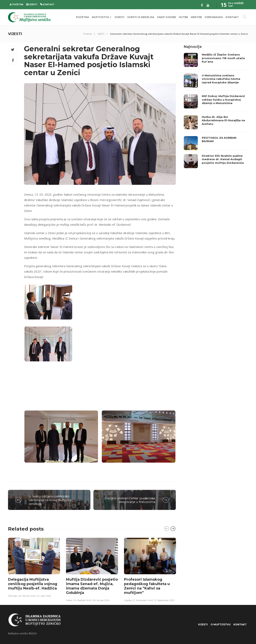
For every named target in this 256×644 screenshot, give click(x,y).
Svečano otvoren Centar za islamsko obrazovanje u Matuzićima (130, 500)
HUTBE (183, 17)
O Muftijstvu (221, 624)
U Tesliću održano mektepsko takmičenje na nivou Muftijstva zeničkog (50, 500)
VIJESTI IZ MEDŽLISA (141, 17)
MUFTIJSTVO (100, 17)
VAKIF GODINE (166, 17)
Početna (87, 34)
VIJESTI (119, 17)
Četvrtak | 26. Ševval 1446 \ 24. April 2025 (29, 596)
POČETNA (82, 17)
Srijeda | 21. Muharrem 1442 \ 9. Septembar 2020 (149, 600)
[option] (34, 567)
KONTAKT (232, 17)
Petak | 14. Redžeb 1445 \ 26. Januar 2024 (88, 600)
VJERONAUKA (214, 17)
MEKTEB (196, 17)
